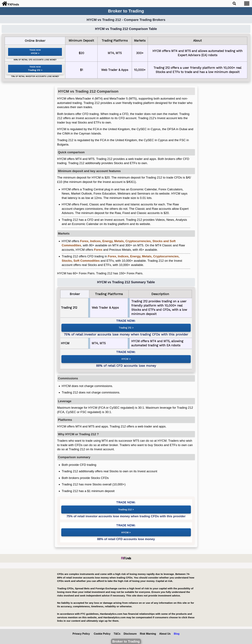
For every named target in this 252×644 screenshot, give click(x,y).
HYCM (34, 55)
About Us (165, 631)
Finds (126, 556)
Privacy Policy (81, 631)
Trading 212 (34, 73)
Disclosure (130, 631)
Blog (177, 631)
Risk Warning (148, 631)
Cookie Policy (102, 631)
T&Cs (117, 631)
